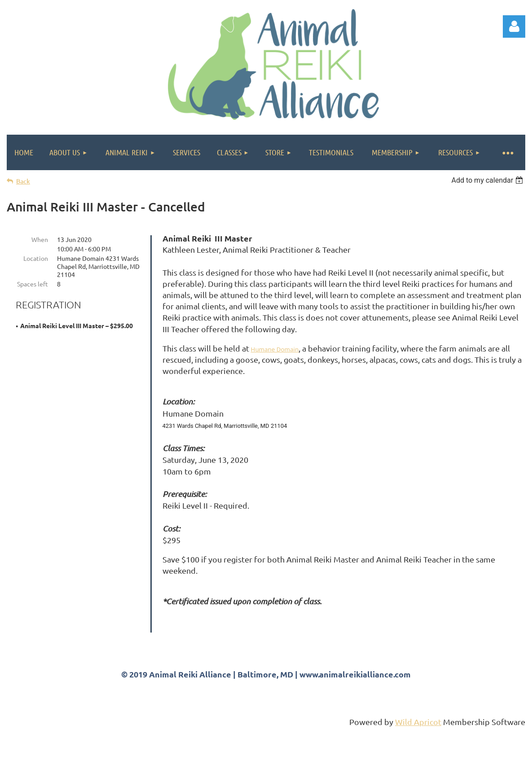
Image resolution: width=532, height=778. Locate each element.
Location (36, 258)
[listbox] (488, 180)
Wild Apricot (418, 767)
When (40, 239)
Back (23, 181)
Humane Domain (275, 349)
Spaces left (33, 284)
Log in (514, 26)
